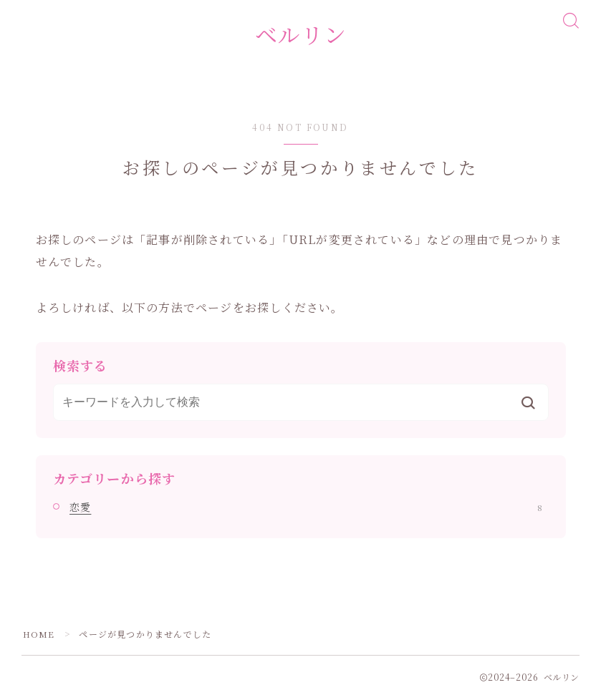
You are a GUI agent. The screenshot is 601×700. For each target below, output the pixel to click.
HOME (39, 636)
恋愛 (306, 509)
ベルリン (301, 35)
